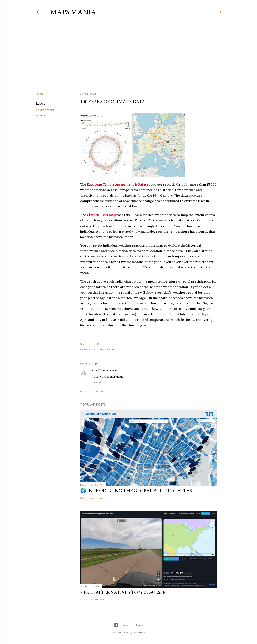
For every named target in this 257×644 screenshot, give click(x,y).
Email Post (96, 344)
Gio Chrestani (101, 370)
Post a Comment (92, 391)
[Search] (215, 12)
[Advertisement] (128, 54)
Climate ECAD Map (101, 215)
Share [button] (40, 94)
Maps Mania (73, 12)
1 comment (96, 498)
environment (45, 110)
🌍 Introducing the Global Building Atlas (136, 490)
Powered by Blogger (128, 625)
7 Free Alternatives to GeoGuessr (123, 592)
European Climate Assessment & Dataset (118, 184)
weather (42, 115)
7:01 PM (97, 382)
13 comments (97, 600)
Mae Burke (139, 632)
